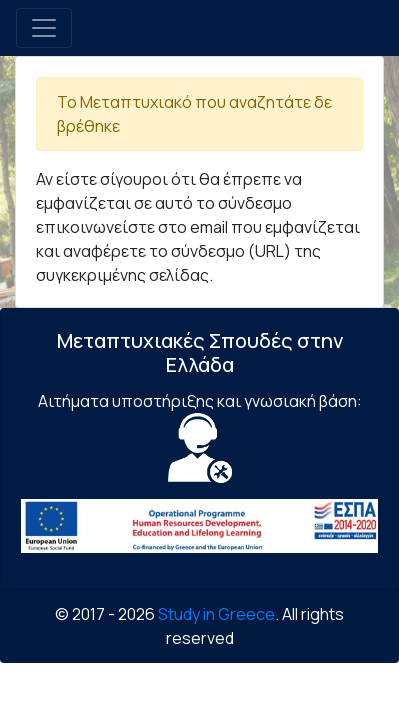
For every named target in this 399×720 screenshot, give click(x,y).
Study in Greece (216, 614)
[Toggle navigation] (44, 28)
